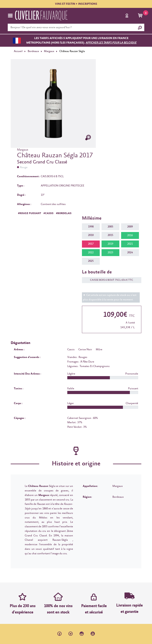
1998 (91, 227)
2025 (91, 261)
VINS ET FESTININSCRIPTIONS (76, 4)
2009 (130, 227)
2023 (110, 253)
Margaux (49, 51)
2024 (130, 253)
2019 (110, 244)
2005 (110, 227)
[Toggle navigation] (10, 16)
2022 (91, 253)
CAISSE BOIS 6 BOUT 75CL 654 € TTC (110, 280)
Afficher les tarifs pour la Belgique (111, 43)
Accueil (18, 51)
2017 (91, 244)
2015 (110, 235)
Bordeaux (33, 51)
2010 (91, 235)
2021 (130, 244)
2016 (130, 235)
